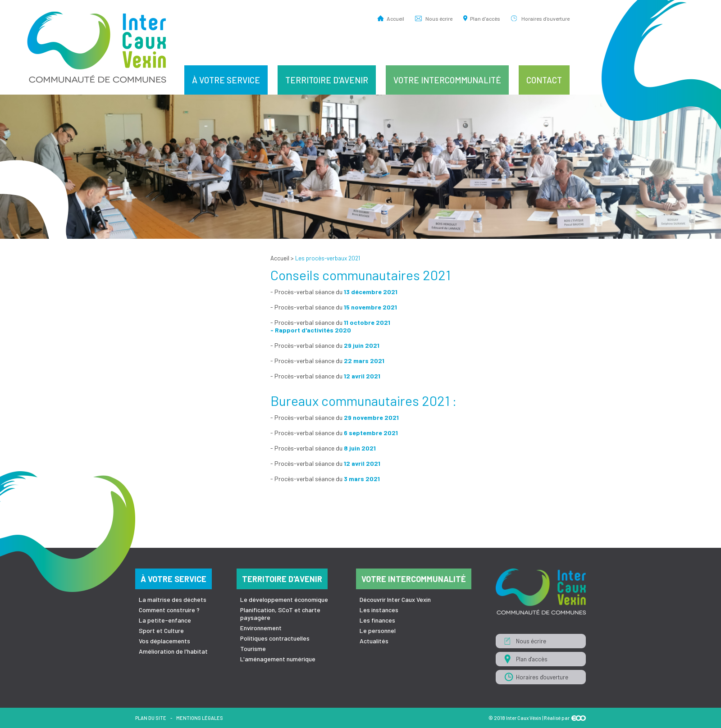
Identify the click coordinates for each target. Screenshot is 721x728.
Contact (544, 80)
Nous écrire (439, 18)
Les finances (377, 620)
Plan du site (151, 718)
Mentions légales (200, 718)
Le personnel (378, 630)
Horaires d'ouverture (545, 18)
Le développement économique (284, 599)
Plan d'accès (485, 18)
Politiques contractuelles (275, 638)
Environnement (261, 628)
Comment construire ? (169, 610)
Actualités (374, 641)
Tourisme (253, 648)
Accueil (395, 18)
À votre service (226, 80)
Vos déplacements (164, 641)
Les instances (379, 610)
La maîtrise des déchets (173, 599)
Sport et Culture (161, 630)
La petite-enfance (165, 620)
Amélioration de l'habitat (173, 651)
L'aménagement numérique (278, 659)
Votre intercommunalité (447, 80)
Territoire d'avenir (327, 80)
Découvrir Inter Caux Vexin (395, 599)
